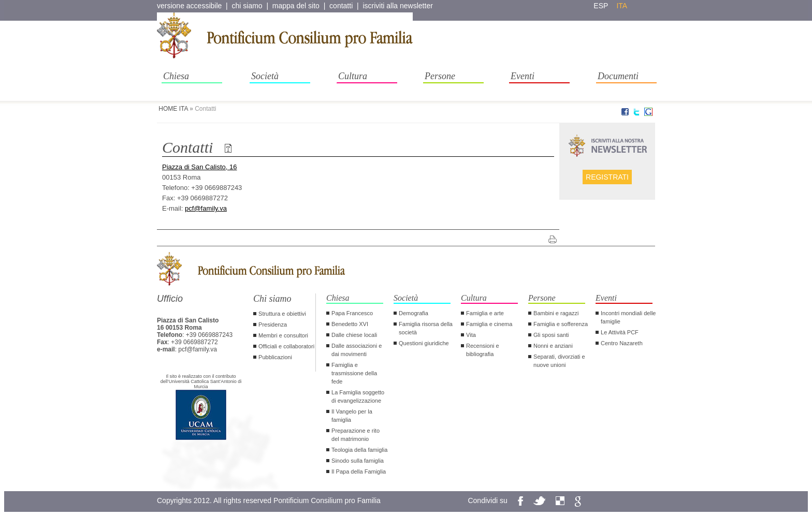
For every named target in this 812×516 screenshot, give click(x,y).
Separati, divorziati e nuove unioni (559, 361)
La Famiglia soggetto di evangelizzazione (358, 396)
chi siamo (247, 6)
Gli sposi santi (551, 335)
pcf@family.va (206, 208)
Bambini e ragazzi (556, 313)
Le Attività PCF (620, 332)
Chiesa (176, 76)
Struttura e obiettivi (282, 314)
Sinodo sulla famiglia (358, 461)
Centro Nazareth (622, 343)
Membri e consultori (283, 335)
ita (622, 6)
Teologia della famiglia (359, 450)
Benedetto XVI (350, 324)
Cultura (353, 76)
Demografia (414, 313)
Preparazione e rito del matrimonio (356, 435)
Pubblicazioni (275, 357)
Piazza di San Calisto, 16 (200, 167)
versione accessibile (189, 6)
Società (265, 76)
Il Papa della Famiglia (359, 471)
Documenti (618, 76)
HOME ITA (173, 109)
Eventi (523, 76)
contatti (341, 6)
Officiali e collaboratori (286, 346)
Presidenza (273, 325)
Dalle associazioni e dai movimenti (357, 350)
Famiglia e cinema (489, 324)
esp (601, 6)
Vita (471, 335)
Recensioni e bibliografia (483, 350)
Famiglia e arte (485, 313)
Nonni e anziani (553, 346)
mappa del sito (296, 6)
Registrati (607, 177)
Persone (440, 76)
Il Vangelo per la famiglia (352, 416)
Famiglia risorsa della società (426, 328)
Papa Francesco (352, 313)
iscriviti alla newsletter (397, 6)
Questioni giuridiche (424, 343)
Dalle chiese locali (354, 335)
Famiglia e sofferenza (561, 324)
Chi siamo (272, 299)
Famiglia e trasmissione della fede (354, 373)
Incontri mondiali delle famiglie (628, 317)
